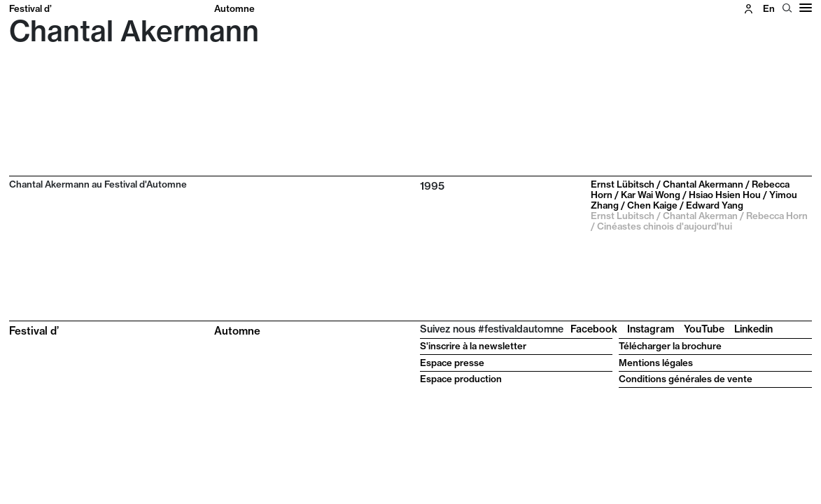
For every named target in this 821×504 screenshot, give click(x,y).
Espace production (461, 379)
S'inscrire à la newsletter (473, 346)
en (769, 8)
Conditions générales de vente (686, 379)
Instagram (651, 329)
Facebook (594, 329)
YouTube (704, 329)
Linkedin (753, 329)
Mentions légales (656, 363)
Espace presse (452, 363)
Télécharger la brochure (670, 346)
